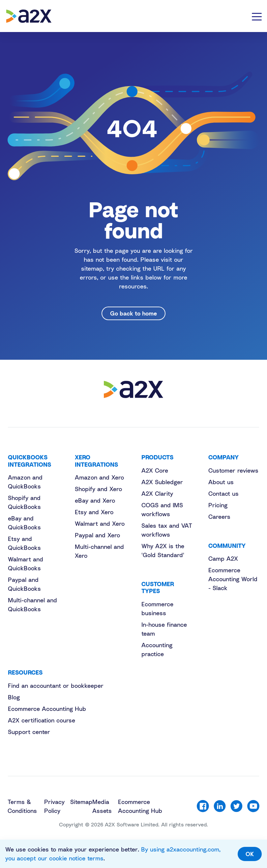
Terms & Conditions (22, 806)
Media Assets (102, 806)
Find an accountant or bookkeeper (56, 685)
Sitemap (81, 802)
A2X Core (155, 470)
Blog (14, 697)
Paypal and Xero (97, 535)
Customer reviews (233, 470)
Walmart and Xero (100, 523)
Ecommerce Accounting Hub (47, 709)
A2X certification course (42, 720)
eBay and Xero (95, 500)
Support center (29, 732)
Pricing (218, 505)
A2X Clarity (157, 493)
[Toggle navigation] (257, 16)
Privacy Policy (54, 806)
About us (221, 482)
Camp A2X (223, 558)
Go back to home (133, 313)
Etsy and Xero (94, 512)
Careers (219, 517)
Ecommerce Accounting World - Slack (233, 579)
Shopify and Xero (98, 489)
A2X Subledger (162, 482)
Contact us (223, 493)
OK (250, 854)
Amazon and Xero (99, 477)
